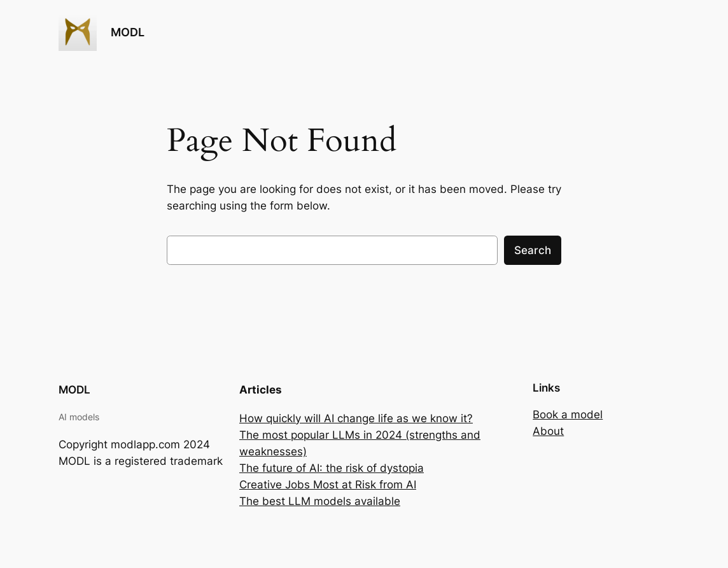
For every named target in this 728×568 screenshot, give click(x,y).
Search (533, 250)
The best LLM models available (320, 501)
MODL (128, 32)
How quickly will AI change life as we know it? (356, 418)
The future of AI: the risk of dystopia (332, 468)
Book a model (568, 415)
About (548, 431)
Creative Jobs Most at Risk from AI (328, 485)
